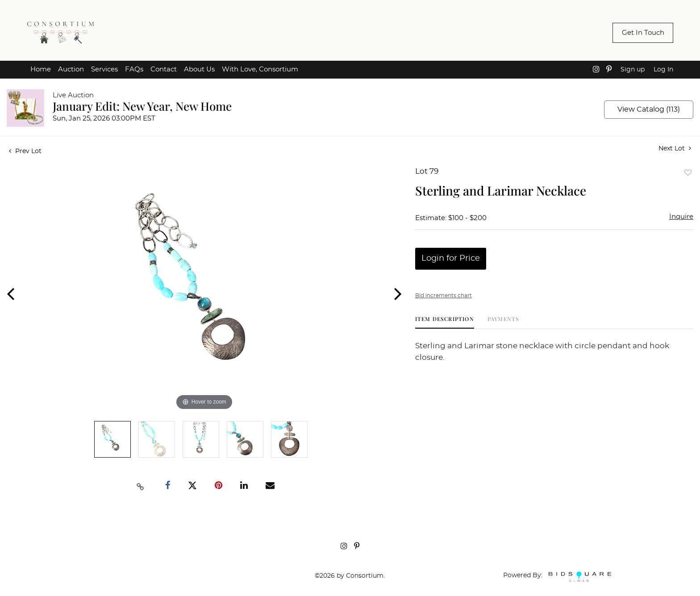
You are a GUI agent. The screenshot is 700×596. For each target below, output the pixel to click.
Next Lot (675, 148)
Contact (164, 69)
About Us (199, 69)
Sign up (633, 70)
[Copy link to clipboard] (141, 486)
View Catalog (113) (649, 109)
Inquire (681, 217)
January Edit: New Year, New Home (142, 106)
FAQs (134, 69)
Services (104, 69)
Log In (663, 70)
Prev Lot (25, 151)
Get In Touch (643, 33)
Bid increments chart (444, 296)
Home (41, 69)
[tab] (445, 322)
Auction (71, 69)
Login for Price (451, 258)
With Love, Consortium (260, 69)
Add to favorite (688, 173)
